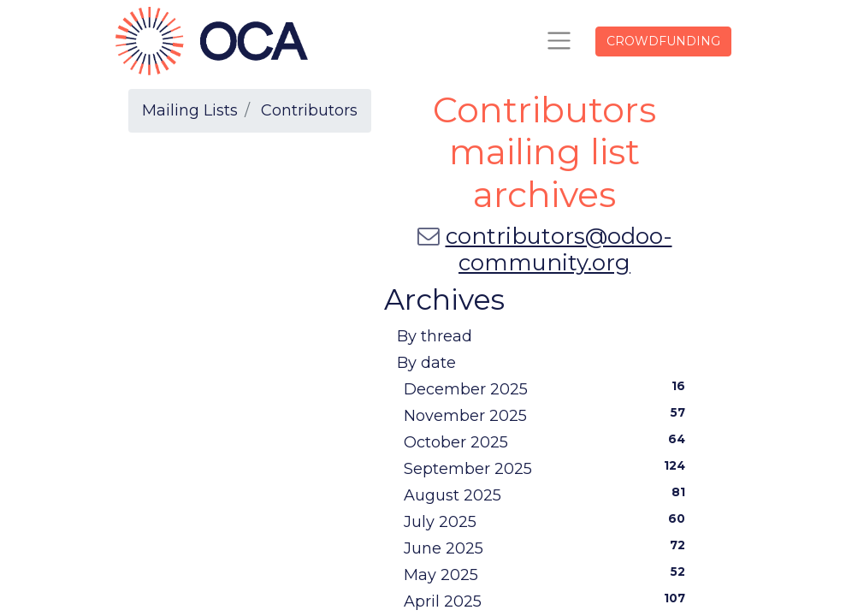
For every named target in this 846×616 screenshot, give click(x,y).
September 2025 (548, 468)
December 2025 (548, 388)
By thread (435, 336)
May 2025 (548, 574)
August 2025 (548, 495)
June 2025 (548, 548)
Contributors (309, 110)
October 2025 (548, 441)
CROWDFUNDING (663, 41)
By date (426, 363)
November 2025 (548, 415)
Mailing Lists (190, 110)
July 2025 (548, 521)
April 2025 (548, 601)
